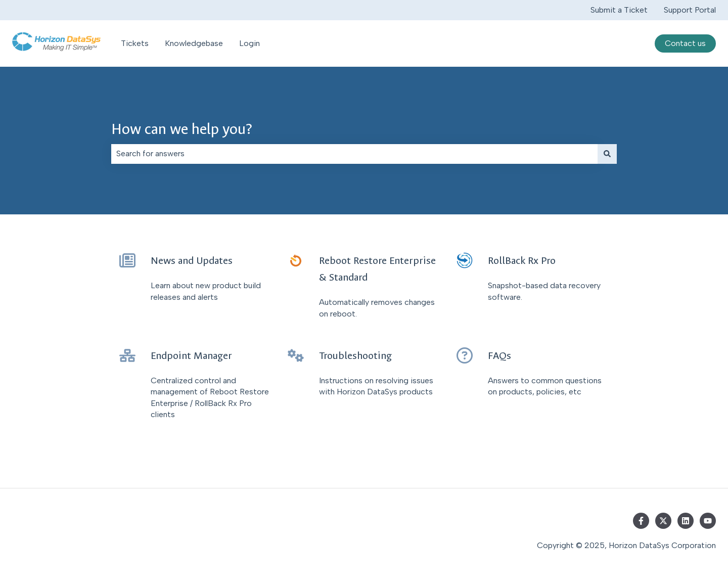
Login (249, 43)
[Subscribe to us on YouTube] (708, 521)
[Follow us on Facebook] (641, 521)
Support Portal (690, 10)
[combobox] (354, 154)
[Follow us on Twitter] (663, 521)
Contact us (685, 43)
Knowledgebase (194, 43)
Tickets (135, 43)
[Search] (607, 154)
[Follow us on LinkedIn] (686, 521)
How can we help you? (182, 129)
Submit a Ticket (619, 10)
